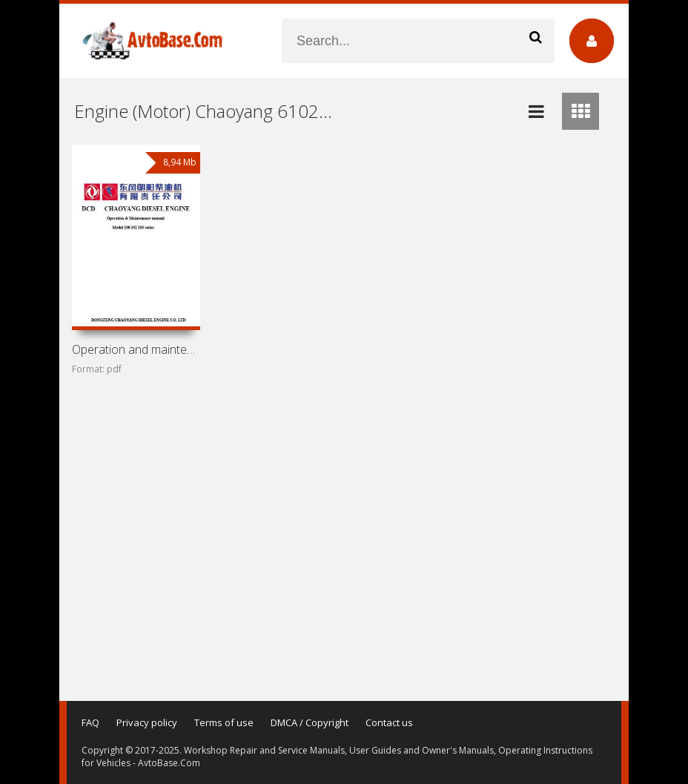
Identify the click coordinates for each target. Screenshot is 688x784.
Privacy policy (147, 722)
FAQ (90, 722)
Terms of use (224, 722)
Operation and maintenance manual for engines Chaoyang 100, (136, 349)
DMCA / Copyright (310, 722)
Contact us (389, 722)
